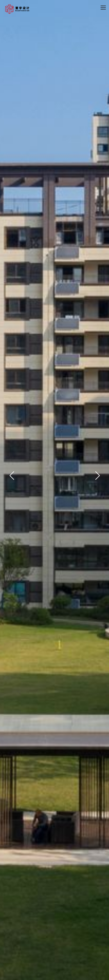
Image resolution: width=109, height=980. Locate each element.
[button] (12, 461)
